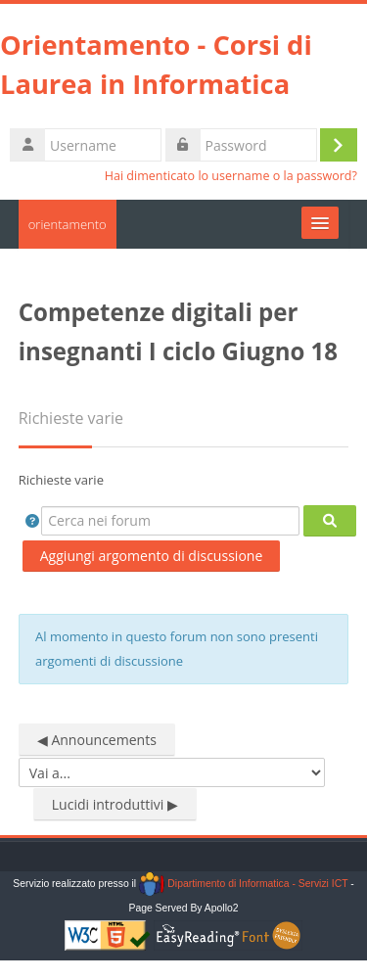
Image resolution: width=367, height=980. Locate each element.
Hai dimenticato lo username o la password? (231, 176)
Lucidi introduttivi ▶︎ (115, 804)
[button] (32, 521)
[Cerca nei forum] (170, 521)
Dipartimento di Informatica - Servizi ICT (243, 884)
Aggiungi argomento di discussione (152, 556)
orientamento (68, 224)
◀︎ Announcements (97, 740)
